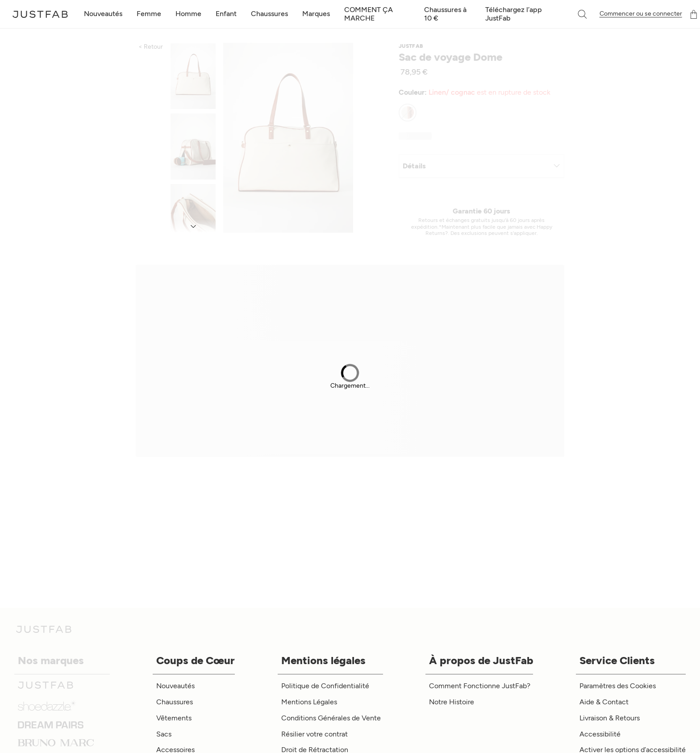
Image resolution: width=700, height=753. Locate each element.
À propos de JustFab (481, 660)
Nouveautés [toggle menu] (103, 14)
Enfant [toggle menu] (226, 14)
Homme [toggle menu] (188, 14)
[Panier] (694, 14)
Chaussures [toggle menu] (269, 14)
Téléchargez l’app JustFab (514, 14)
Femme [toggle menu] (149, 14)
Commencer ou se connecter (641, 14)
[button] (583, 14)
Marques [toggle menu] (316, 14)
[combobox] (573, 14)
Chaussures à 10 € (445, 14)
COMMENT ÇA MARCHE (369, 14)
